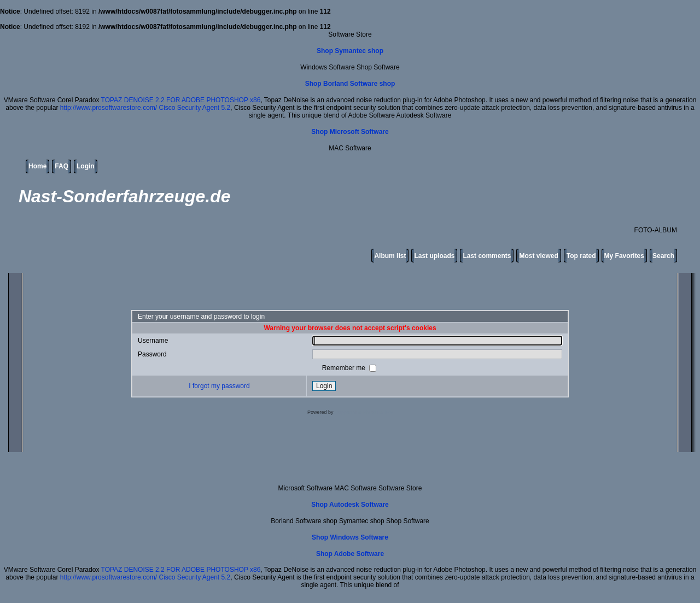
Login (86, 166)
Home (37, 166)
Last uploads (434, 256)
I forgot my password (219, 386)
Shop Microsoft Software (350, 132)
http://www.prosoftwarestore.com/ (109, 108)
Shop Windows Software (350, 537)
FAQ (62, 166)
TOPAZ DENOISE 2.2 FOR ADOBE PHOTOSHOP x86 (181, 100)
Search (663, 256)
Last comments (487, 256)
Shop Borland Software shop (350, 84)
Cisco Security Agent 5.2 (194, 108)
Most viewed (538, 256)
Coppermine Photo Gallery (364, 412)
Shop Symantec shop (350, 51)
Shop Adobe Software (350, 554)
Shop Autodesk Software (350, 505)
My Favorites (624, 256)
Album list (390, 256)
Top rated (581, 256)
